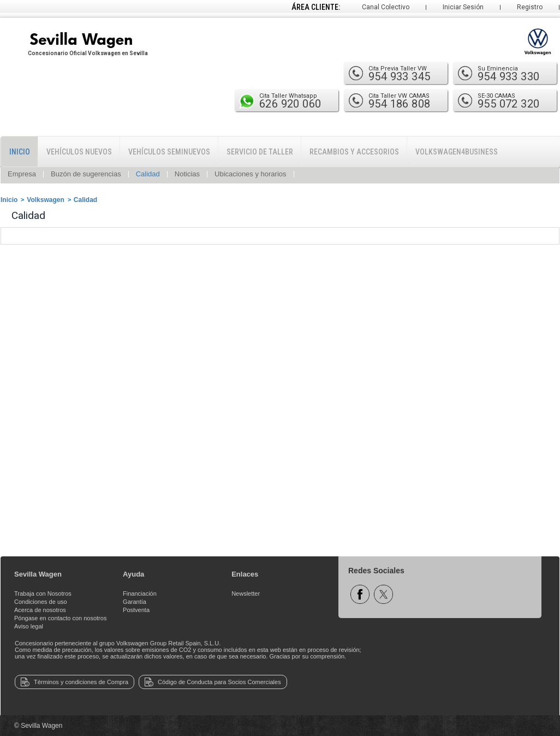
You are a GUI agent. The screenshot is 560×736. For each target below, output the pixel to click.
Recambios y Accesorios (354, 152)
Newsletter (246, 593)
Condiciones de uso (41, 602)
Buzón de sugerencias (86, 174)
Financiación (140, 593)
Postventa (136, 610)
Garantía (135, 602)
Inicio (20, 152)
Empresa (22, 174)
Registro (530, 7)
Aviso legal (29, 626)
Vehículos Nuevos (79, 152)
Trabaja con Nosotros (43, 593)
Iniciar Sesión (463, 7)
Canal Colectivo (386, 7)
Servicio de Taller (260, 152)
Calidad (148, 174)
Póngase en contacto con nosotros (60, 618)
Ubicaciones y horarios (251, 174)
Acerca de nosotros (40, 610)
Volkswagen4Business (457, 152)
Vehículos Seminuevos (169, 152)
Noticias (187, 174)
